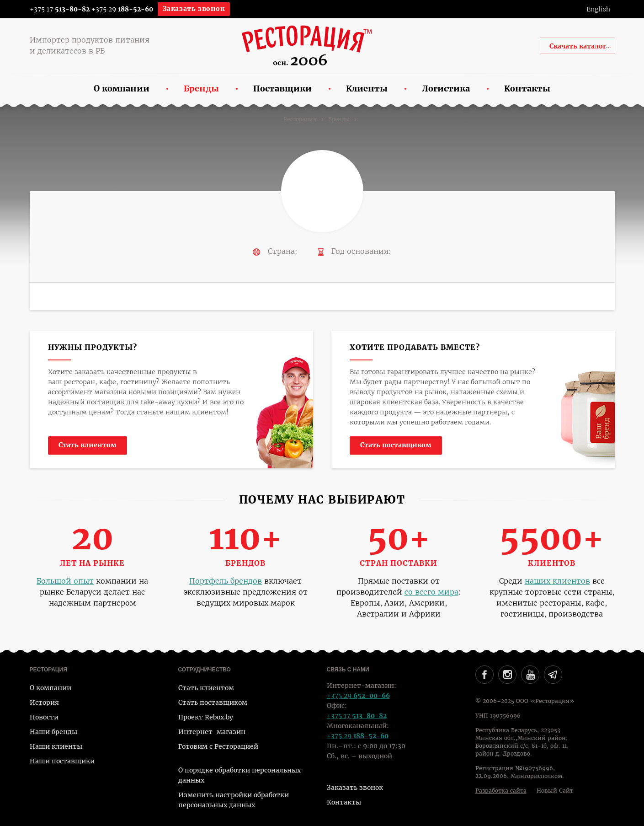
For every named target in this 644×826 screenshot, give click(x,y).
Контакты (344, 802)
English (598, 9)
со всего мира (431, 592)
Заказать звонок (194, 9)
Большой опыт (65, 581)
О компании (51, 688)
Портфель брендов (226, 581)
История (44, 703)
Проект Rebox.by (206, 717)
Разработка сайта (501, 791)
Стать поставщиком (396, 445)
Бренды (339, 119)
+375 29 (122, 9)
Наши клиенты (56, 746)
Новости (44, 717)
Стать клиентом (88, 445)
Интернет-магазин (212, 732)
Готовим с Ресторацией (218, 746)
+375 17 (54, 9)
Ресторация (300, 119)
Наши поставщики (62, 761)
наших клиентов (557, 581)
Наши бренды (53, 732)
